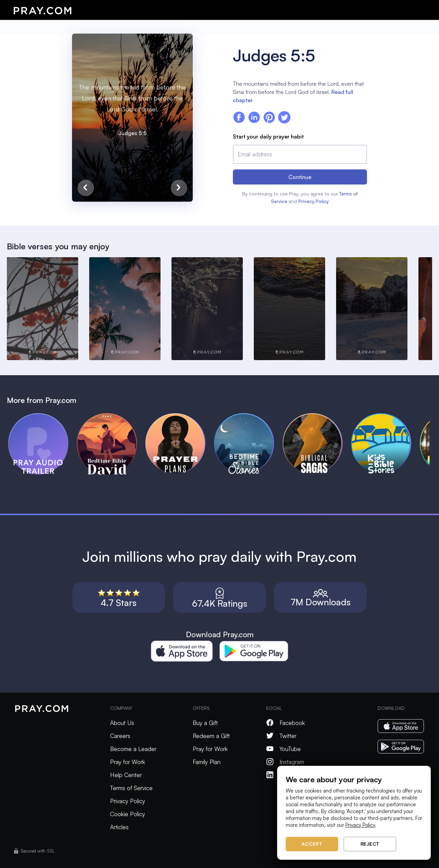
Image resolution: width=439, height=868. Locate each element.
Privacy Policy (314, 201)
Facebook (285, 723)
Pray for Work (128, 762)
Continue (300, 177)
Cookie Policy (128, 814)
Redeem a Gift (211, 736)
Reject (370, 844)
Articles (119, 827)
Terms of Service (131, 788)
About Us (122, 723)
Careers (120, 736)
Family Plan (207, 762)
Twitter (281, 736)
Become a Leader (133, 749)
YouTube (283, 749)
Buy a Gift (205, 723)
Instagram (285, 762)
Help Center (126, 775)
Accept (312, 844)
